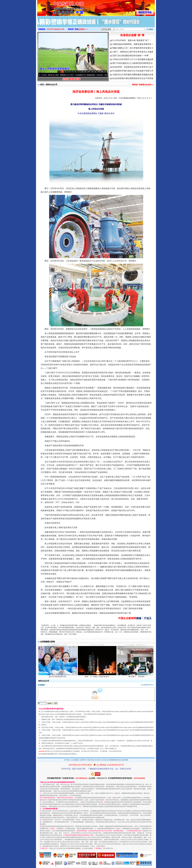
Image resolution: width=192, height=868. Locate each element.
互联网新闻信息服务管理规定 (76, 717)
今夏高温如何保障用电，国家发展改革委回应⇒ (133, 44)
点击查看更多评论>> (148, 685)
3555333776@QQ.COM (56, 29)
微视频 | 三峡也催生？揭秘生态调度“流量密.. (106, 75)
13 (99, 72)
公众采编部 (75, 760)
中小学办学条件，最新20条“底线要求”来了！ (132, 40)
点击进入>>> (83, 29)
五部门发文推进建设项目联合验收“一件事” (131, 56)
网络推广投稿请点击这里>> (143, 85)
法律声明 (83, 760)
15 (105, 72)
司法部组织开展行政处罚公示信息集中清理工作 (133, 71)
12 (95, 72)
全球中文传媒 (57, 7)
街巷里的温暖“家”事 (132, 35)
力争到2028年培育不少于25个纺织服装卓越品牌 (133, 59)
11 (92, 72)
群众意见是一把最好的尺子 (137, 646)
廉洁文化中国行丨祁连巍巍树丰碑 (76, 75)
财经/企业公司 (52, 84)
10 (89, 72)
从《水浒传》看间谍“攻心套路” (51, 75)
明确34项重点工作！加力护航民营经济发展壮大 (133, 48)
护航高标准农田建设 (97, 646)
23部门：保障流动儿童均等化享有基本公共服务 (133, 52)
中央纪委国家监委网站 (127, 98)
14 (102, 72)
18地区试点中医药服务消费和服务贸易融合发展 (133, 75)
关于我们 (67, 760)
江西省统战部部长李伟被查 (58, 646)
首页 (42, 84)
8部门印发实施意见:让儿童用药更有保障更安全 (132, 63)
